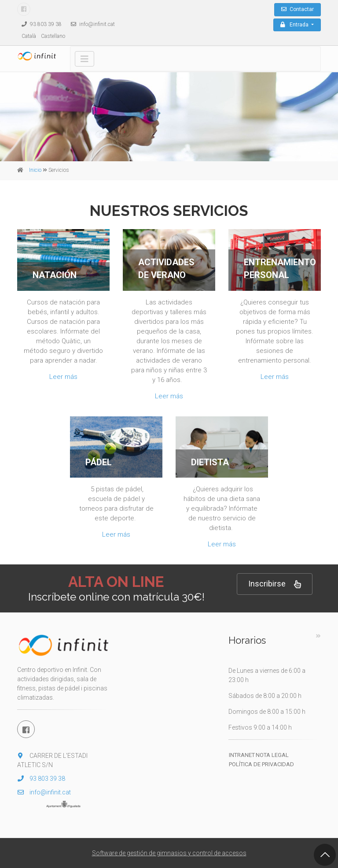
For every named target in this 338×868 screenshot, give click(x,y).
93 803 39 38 (39, 24)
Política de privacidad (261, 764)
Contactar (298, 9)
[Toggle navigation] (84, 59)
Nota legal (272, 755)
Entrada (295, 25)
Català (29, 36)
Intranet (242, 755)
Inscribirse (275, 584)
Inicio (35, 170)
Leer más (63, 377)
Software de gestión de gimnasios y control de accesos (169, 853)
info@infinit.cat (91, 24)
